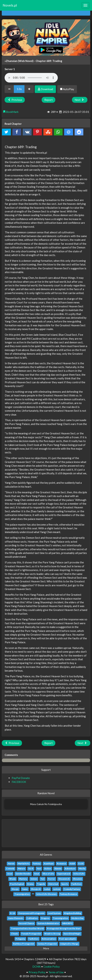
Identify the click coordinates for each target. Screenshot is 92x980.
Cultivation (32, 918)
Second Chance (26, 923)
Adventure (70, 868)
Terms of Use (56, 972)
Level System (54, 913)
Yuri (43, 879)
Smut (37, 874)
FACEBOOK (19, 782)
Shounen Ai (64, 879)
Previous (15, 100)
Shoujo (15, 889)
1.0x (19, 89)
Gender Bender (23, 874)
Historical (53, 884)
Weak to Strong (52, 934)
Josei (10, 874)
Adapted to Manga (69, 944)
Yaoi (39, 868)
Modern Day (77, 918)
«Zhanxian (11, 61)
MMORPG (67, 923)
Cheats (15, 934)
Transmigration (22, 894)
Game (25, 889)
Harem (11, 864)
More (46, 948)
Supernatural (64, 874)
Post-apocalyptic (67, 939)
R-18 (12, 913)
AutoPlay (67, 89)
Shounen (77, 879)
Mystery (23, 879)
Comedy (10, 868)
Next (80, 100)
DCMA (37, 967)
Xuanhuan (49, 864)
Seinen (34, 879)
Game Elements (16, 918)
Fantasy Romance (69, 894)
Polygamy (20, 939)
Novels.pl (10, 5)
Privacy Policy (37, 972)
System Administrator (48, 923)
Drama (30, 884)
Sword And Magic (72, 934)
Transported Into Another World (27, 928)
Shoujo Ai (36, 889)
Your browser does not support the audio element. (31, 78)
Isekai (47, 889)
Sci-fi (31, 868)
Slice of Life (48, 874)
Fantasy (37, 864)
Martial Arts (24, 864)
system (57, 889)
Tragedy (41, 884)
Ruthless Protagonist (24, 944)
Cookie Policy (52, 967)
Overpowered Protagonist (31, 913)
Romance (62, 864)
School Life (79, 874)
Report (48, 100)
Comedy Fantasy (72, 889)
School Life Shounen (46, 894)
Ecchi (81, 864)
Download (45, 89)
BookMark (11, 112)
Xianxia (58, 868)
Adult (72, 864)
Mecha (82, 868)
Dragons (45, 918)
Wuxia (12, 879)
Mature (21, 868)
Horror (51, 879)
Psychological (17, 884)
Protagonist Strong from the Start (64, 928)
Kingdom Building (73, 913)
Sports (65, 884)
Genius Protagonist (47, 944)
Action (48, 868)
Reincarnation (49, 939)
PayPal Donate (21, 778)
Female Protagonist (31, 934)
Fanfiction (76, 884)
